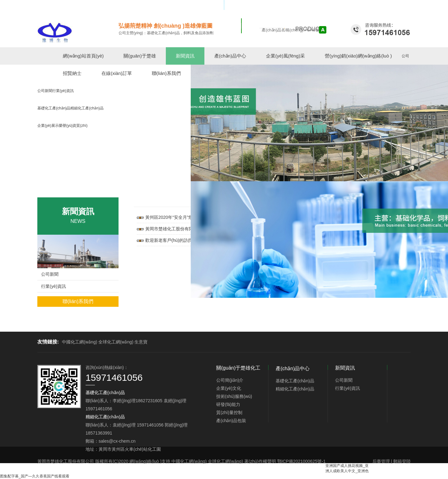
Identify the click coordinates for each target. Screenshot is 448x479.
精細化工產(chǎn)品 (295, 389)
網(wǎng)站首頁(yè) (83, 56)
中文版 (397, 5)
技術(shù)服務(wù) (234, 396)
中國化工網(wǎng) (79, 342)
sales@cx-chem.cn (117, 441)
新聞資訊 (185, 56)
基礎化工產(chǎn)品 (295, 381)
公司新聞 (50, 274)
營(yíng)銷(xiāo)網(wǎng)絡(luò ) (358, 56)
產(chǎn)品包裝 (231, 421)
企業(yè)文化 (229, 388)
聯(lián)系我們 (78, 301)
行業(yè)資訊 (54, 286)
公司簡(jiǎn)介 (230, 380)
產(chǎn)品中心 (230, 56)
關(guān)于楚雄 (140, 56)
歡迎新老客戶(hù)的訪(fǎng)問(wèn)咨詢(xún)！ (189, 240)
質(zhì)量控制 (229, 412)
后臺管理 (381, 461)
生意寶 (141, 342)
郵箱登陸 (402, 461)
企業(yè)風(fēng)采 (285, 56)
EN (408, 5)
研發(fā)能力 (228, 404)
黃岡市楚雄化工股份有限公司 (66, 461)
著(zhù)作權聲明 (260, 461)
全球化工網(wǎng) (116, 342)
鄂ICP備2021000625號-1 (301, 461)
